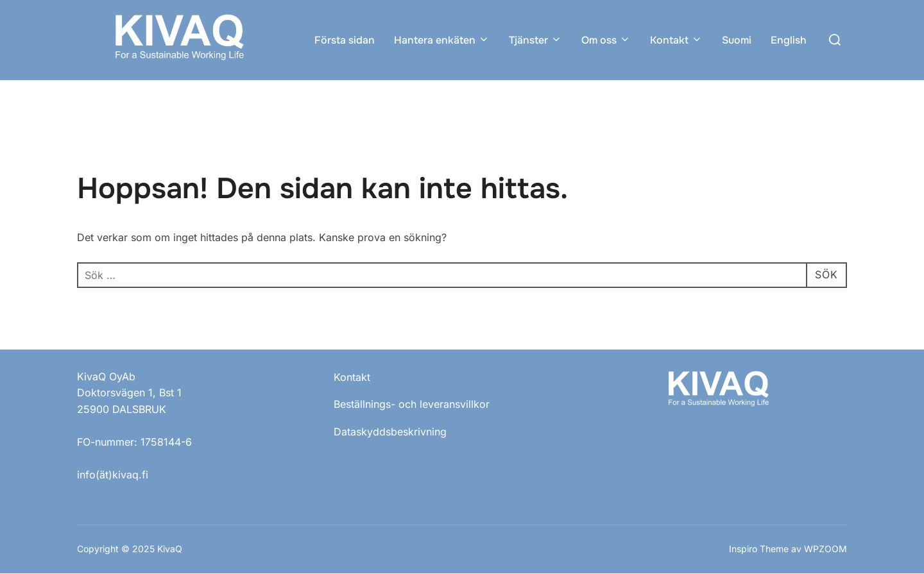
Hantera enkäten (442, 40)
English (789, 40)
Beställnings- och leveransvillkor (412, 404)
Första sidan (345, 40)
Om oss (606, 40)
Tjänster (535, 40)
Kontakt (676, 40)
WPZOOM (826, 549)
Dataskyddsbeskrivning (390, 432)
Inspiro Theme (759, 549)
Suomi (737, 40)
